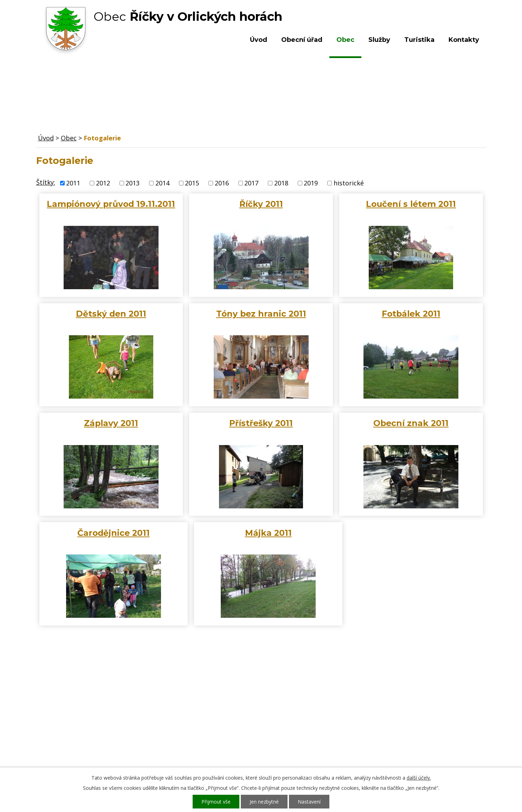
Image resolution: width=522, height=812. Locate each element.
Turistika (419, 40)
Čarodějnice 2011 (114, 533)
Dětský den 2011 (111, 314)
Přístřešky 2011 (261, 423)
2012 (103, 183)
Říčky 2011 (261, 204)
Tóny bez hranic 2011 (261, 314)
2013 (133, 183)
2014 (162, 183)
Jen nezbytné (264, 802)
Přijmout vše (216, 802)
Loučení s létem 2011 (411, 204)
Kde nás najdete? (410, 712)
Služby (379, 40)
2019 (311, 183)
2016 (222, 183)
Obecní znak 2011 (411, 423)
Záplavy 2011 (111, 423)
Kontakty (464, 40)
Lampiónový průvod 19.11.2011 (111, 204)
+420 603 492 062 (214, 719)
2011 (73, 183)
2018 (281, 183)
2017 (251, 183)
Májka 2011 (268, 533)
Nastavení (309, 802)
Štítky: (46, 182)
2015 (192, 183)
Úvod (259, 40)
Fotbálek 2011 (411, 314)
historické (349, 183)
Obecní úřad (302, 40)
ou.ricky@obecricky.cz (245, 739)
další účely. (419, 778)
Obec (345, 40)
